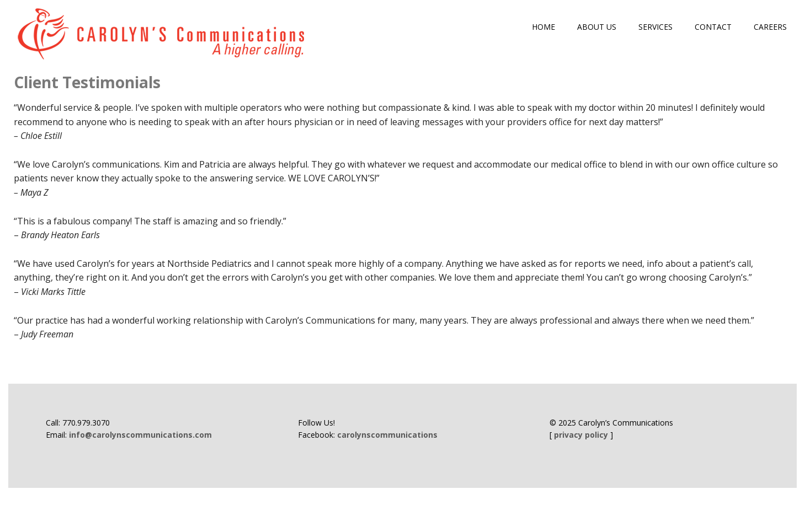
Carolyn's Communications (163, 34)
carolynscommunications (387, 435)
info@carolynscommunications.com (140, 435)
